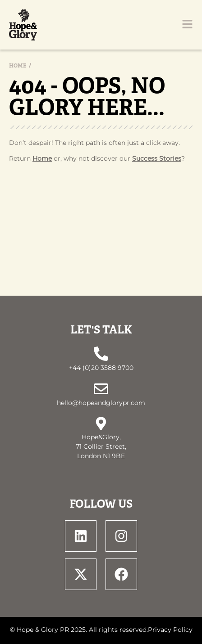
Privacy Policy (170, 630)
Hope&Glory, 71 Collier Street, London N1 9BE (101, 446)
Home (18, 66)
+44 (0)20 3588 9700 (101, 368)
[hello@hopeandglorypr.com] (101, 389)
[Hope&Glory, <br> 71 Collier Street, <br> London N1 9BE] (101, 423)
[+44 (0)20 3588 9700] (101, 354)
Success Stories (157, 158)
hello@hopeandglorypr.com (101, 403)
